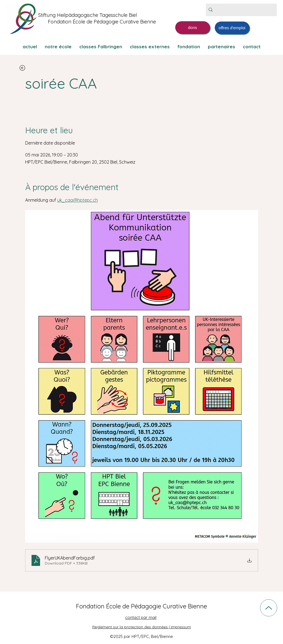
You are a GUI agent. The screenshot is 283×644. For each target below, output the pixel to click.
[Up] (269, 608)
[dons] (192, 27)
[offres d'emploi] (232, 28)
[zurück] (22, 68)
